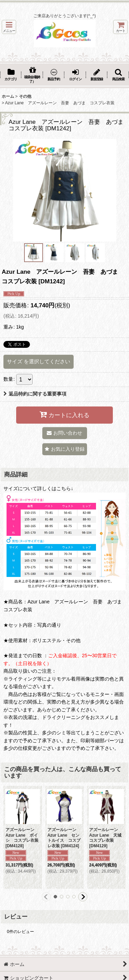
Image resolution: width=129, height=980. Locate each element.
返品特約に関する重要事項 (35, 394)
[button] (9, 27)
